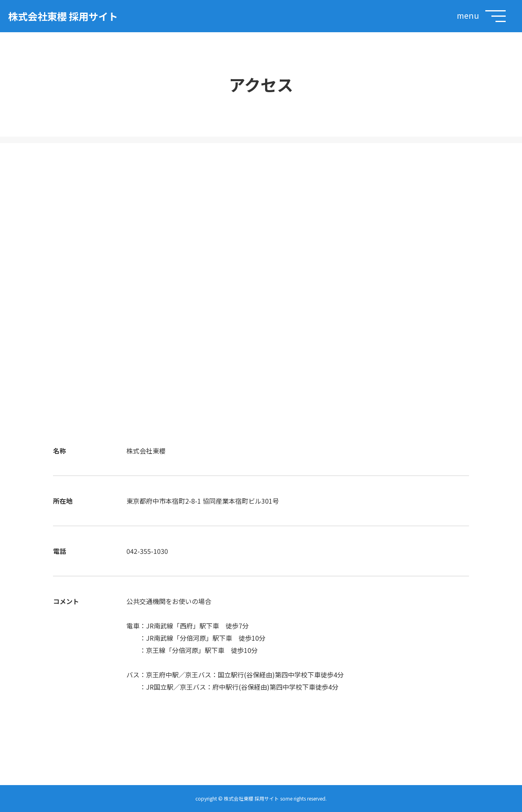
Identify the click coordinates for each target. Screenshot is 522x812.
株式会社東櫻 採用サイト (63, 16)
